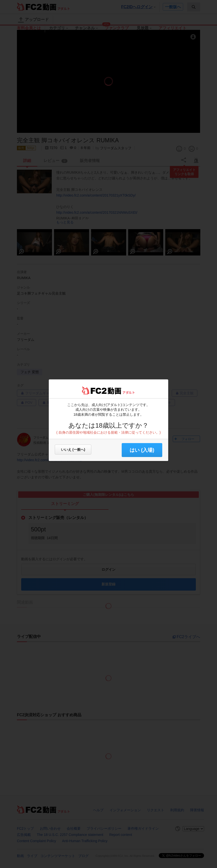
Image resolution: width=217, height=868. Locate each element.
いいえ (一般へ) (73, 450)
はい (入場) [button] (142, 450)
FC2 (94, 390)
